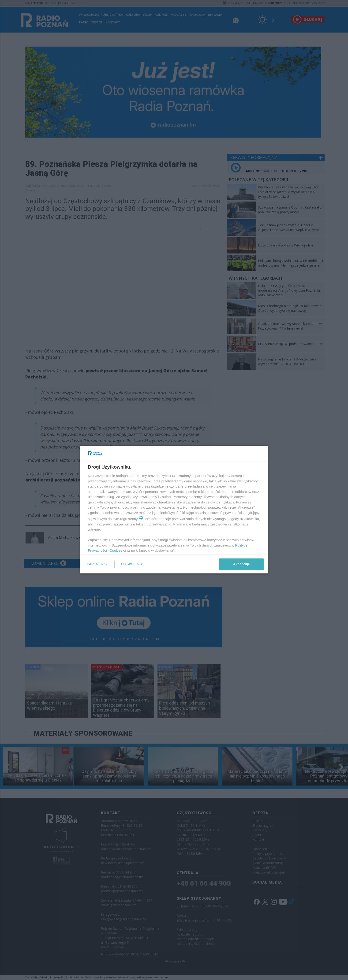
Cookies (116, 550)
